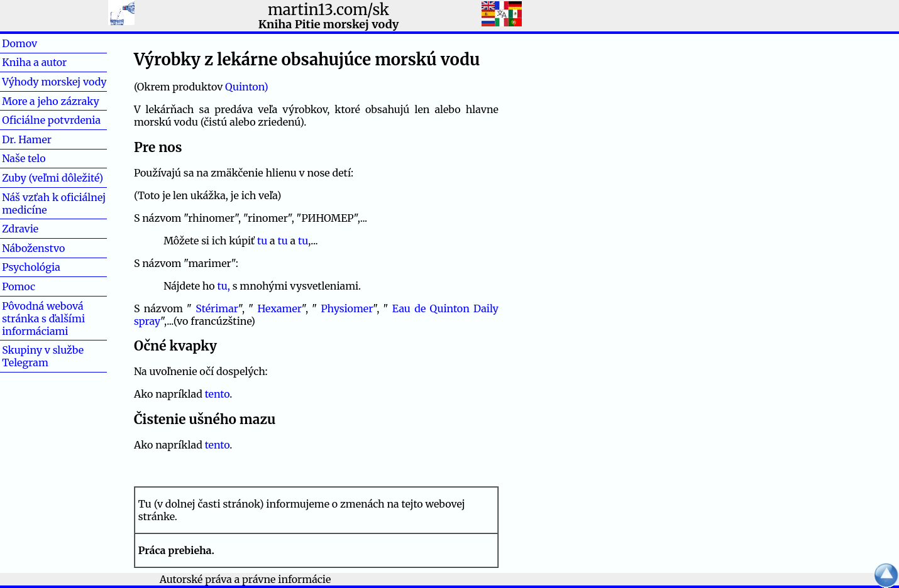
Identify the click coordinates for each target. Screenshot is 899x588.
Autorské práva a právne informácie (245, 579)
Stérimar (217, 308)
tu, (224, 286)
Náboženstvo (33, 248)
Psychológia (31, 267)
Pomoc (39, 286)
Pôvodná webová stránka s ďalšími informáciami (43, 318)
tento (218, 394)
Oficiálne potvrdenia (51, 120)
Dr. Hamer (27, 139)
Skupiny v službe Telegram (43, 356)
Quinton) (247, 87)
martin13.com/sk (328, 10)
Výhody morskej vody (54, 82)
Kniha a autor (34, 62)
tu (262, 241)
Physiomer (347, 308)
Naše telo (24, 158)
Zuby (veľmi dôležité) (52, 178)
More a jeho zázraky (51, 101)
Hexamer (279, 308)
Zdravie (40, 229)
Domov (40, 43)
